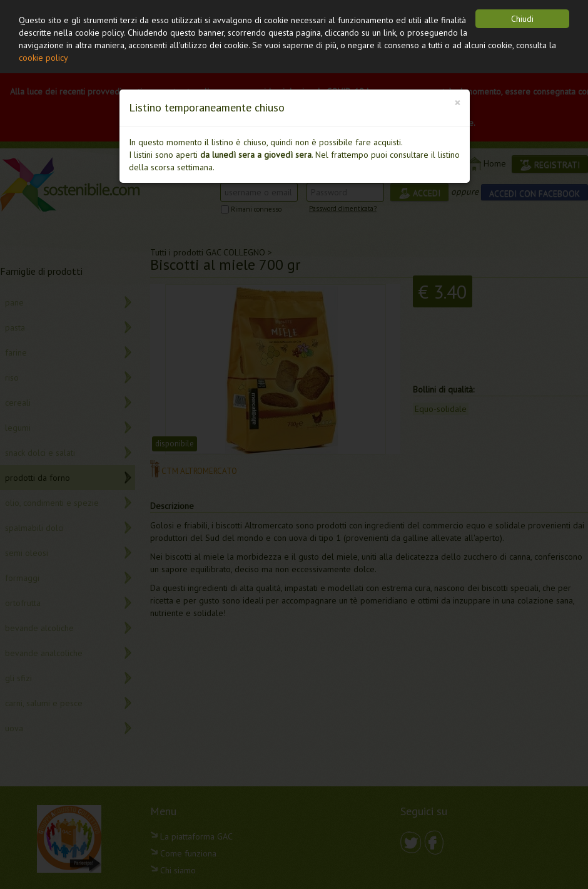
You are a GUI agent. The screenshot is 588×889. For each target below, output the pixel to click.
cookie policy (43, 58)
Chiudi (522, 19)
